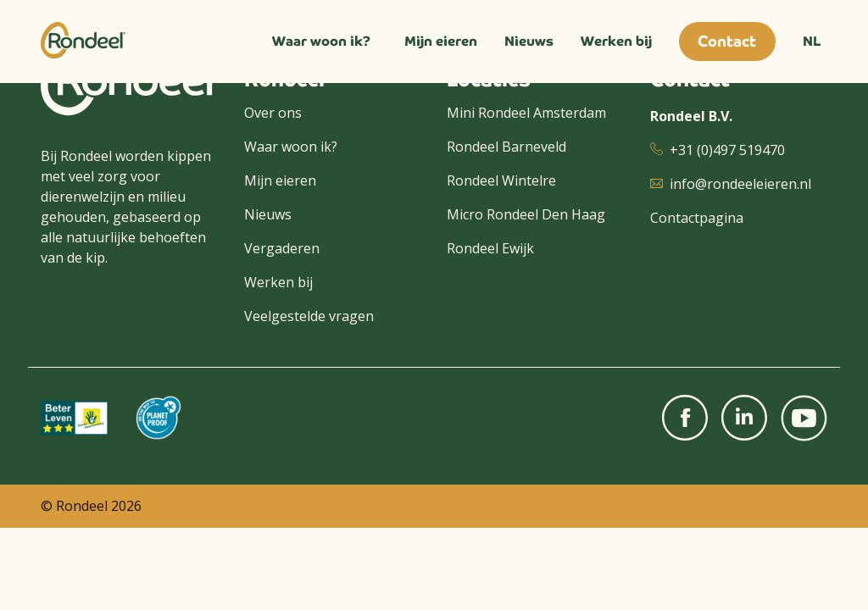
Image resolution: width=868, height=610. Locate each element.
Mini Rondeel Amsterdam (526, 113)
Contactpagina (697, 218)
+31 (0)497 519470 (727, 150)
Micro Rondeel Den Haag (526, 214)
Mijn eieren (441, 41)
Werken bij (616, 41)
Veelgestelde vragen (309, 316)
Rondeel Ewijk (490, 248)
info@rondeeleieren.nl (740, 184)
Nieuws (529, 41)
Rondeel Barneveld (506, 147)
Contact (727, 41)
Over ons (273, 113)
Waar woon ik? (321, 41)
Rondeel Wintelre (501, 180)
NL (812, 41)
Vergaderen (282, 248)
